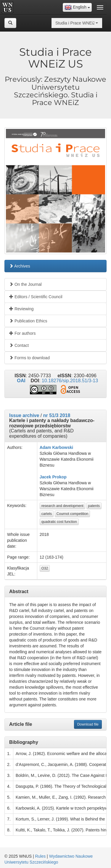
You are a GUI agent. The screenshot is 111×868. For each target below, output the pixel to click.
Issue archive (24, 415)
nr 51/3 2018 (57, 415)
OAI (21, 381)
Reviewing (21, 309)
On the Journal (25, 284)
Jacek (45, 477)
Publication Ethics (28, 321)
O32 (45, 568)
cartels (47, 514)
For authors (22, 333)
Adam (45, 447)
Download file (88, 724)
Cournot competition (72, 514)
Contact (19, 345)
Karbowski (63, 447)
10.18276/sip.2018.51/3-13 (70, 381)
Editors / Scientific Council (36, 297)
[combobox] (77, 7)
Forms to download (29, 358)
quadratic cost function (59, 522)
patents (94, 506)
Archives (20, 266)
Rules (40, 856)
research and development (62, 506)
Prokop (59, 477)
